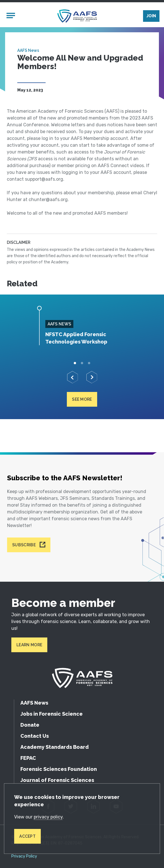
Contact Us (35, 736)
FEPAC (28, 758)
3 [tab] (89, 363)
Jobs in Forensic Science (52, 714)
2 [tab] (82, 363)
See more (82, 399)
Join (151, 16)
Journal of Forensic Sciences (57, 780)
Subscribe (24, 545)
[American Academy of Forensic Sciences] (77, 16)
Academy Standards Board (55, 747)
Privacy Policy (24, 856)
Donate (30, 725)
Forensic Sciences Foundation (59, 769)
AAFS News (28, 50)
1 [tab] (75, 363)
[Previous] (73, 377)
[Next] (92, 377)
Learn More (29, 645)
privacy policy (48, 817)
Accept (27, 836)
